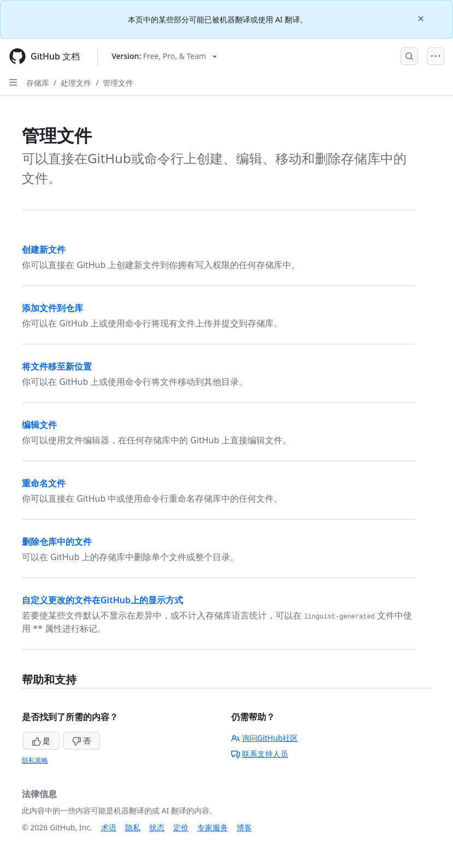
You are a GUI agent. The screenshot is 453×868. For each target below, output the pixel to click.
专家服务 (213, 827)
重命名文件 (44, 483)
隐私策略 (35, 760)
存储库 (38, 83)
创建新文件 (44, 249)
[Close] (422, 18)
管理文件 (118, 83)
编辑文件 (39, 425)
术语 (109, 827)
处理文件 (76, 83)
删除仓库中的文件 (57, 542)
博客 (244, 827)
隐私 (133, 827)
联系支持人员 (260, 754)
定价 (181, 827)
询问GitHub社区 (265, 738)
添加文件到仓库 (52, 308)
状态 (157, 827)
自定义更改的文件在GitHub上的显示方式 (102, 600)
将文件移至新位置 (57, 366)
